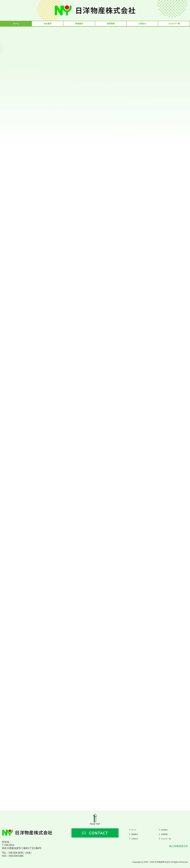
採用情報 (111, 24)
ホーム (16, 24)
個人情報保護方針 (179, 846)
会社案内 (48, 24)
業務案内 (79, 24)
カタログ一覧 (174, 24)
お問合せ (142, 24)
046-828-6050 (16, 853)
